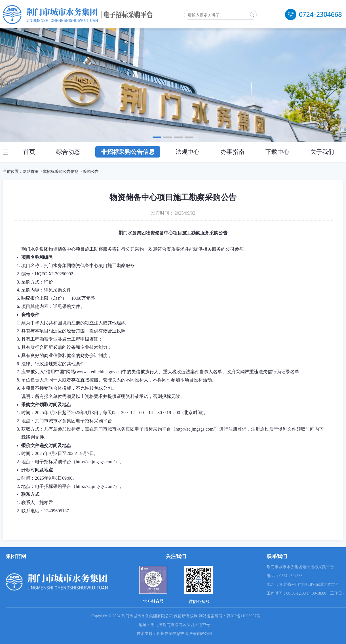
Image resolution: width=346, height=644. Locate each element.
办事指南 (233, 152)
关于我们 (322, 152)
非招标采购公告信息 (128, 152)
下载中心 (277, 152)
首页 (29, 152)
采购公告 (91, 172)
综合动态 (68, 152)
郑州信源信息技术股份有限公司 (184, 634)
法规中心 (187, 152)
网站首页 (31, 172)
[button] (157, 137)
